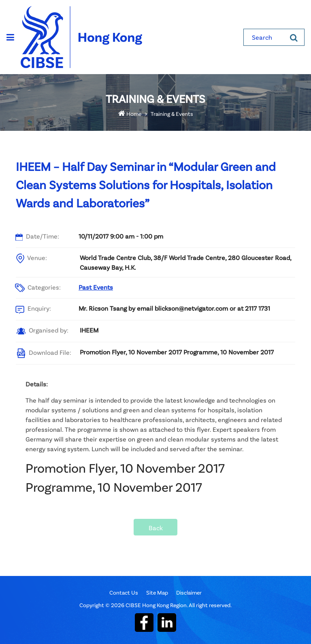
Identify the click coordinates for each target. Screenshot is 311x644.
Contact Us (124, 592)
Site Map (157, 592)
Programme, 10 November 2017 (114, 487)
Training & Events (172, 114)
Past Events (96, 287)
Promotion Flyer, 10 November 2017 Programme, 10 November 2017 (177, 352)
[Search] (294, 37)
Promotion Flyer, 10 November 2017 (125, 468)
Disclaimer (189, 592)
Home (130, 114)
